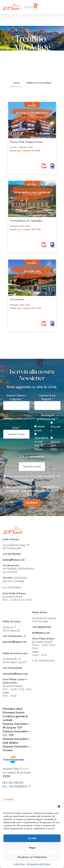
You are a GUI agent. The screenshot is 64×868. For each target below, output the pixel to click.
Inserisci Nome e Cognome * (16, 397)
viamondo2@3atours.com (15, 674)
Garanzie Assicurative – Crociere (17, 748)
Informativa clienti (12, 709)
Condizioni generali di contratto (15, 718)
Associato (55, 427)
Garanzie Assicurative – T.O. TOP (17, 733)
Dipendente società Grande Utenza (41, 442)
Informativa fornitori (13, 713)
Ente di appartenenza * (32, 458)
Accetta (32, 838)
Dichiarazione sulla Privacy (39, 864)
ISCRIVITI (32, 503)
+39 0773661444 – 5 (14, 636)
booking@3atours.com (14, 560)
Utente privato (40, 429)
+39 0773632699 (12, 668)
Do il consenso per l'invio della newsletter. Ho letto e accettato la (32, 478)
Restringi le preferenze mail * (47, 417)
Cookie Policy (19, 864)
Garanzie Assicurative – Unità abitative (17, 741)
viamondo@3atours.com (15, 642)
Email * (16, 428)
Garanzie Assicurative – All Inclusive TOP (17, 726)
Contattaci (8, 799)
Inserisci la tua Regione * (47, 397)
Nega (32, 848)
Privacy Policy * (43, 480)
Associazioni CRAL (55, 444)
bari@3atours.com (41, 633)
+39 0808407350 (42, 627)
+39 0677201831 (12, 554)
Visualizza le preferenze (32, 857)
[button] (59, 806)
